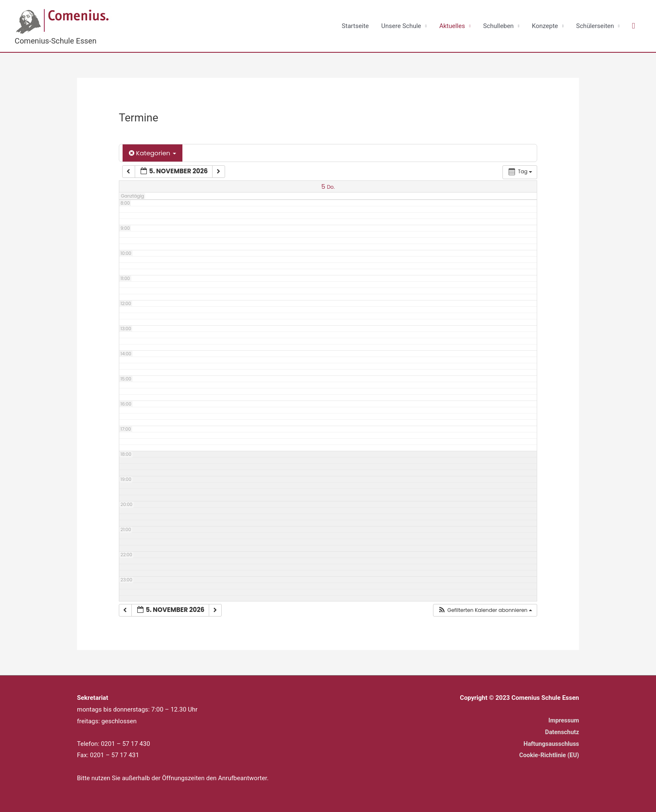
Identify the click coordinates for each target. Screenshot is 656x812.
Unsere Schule (401, 26)
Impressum (563, 721)
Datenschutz (561, 732)
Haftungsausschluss (550, 744)
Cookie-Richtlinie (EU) (548, 755)
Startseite (355, 26)
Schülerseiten (595, 26)
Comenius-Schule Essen (57, 41)
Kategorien (152, 153)
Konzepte (545, 26)
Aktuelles (452, 26)
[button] (634, 26)
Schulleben (498, 26)
